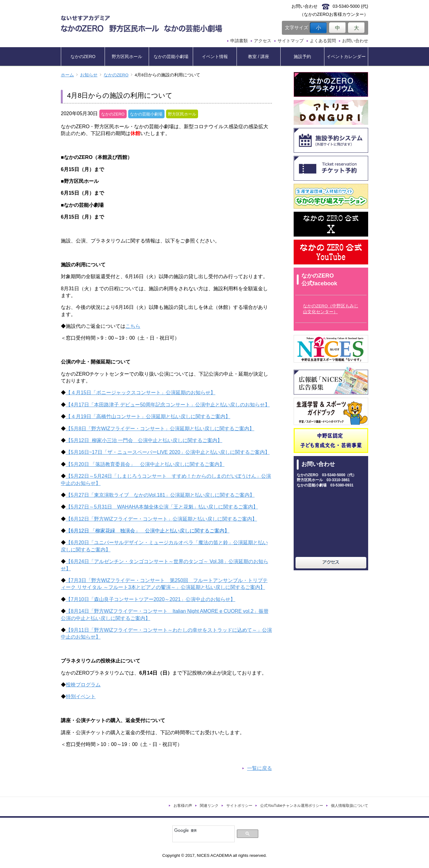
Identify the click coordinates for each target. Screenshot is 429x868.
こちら (133, 326)
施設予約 (302, 57)
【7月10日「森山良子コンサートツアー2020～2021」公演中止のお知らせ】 (151, 599)
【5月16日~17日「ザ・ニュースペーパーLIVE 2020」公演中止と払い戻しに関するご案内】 (168, 452)
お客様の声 (183, 806)
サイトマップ (291, 41)
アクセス (263, 41)
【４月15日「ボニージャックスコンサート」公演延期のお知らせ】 (141, 393)
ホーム (67, 75)
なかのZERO (83, 57)
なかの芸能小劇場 (171, 57)
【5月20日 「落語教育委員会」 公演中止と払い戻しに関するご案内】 (145, 464)
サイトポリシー (239, 806)
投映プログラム (83, 685)
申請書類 (239, 41)
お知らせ (89, 75)
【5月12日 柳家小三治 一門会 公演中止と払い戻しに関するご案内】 (144, 440)
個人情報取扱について (350, 806)
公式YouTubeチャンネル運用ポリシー (292, 806)
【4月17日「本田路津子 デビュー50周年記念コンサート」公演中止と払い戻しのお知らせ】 (168, 405)
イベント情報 (215, 57)
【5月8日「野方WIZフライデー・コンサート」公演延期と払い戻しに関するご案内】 (160, 429)
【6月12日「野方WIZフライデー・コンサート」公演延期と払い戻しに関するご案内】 (161, 519)
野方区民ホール (127, 57)
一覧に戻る (260, 768)
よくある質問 (323, 41)
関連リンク (209, 806)
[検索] (203, 831)
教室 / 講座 (259, 57)
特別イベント (81, 696)
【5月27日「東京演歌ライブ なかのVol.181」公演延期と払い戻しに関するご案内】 (160, 495)
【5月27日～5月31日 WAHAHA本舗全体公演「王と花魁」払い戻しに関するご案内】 (162, 507)
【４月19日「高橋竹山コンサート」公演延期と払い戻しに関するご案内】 (148, 416)
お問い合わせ (355, 41)
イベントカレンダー (346, 57)
